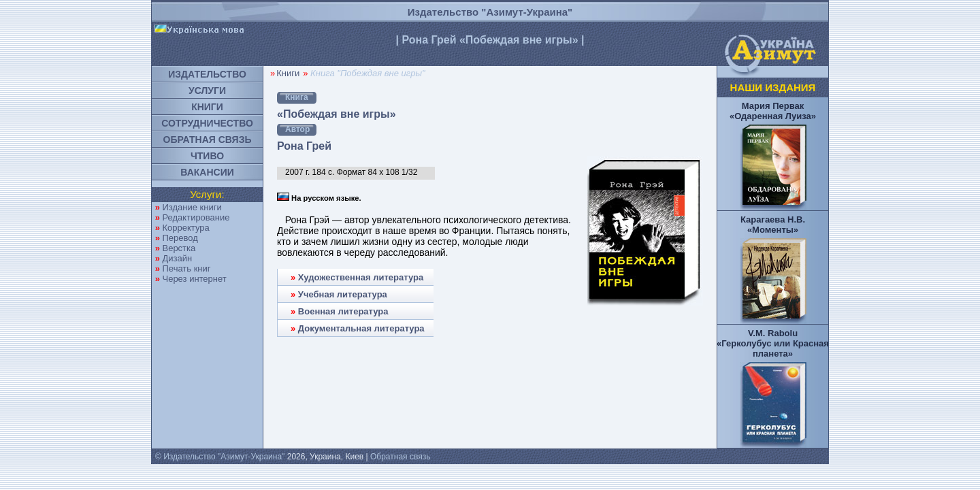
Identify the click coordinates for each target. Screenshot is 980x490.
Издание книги (192, 207)
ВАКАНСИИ (207, 172)
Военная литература (343, 311)
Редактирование (196, 217)
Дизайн (177, 258)
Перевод (180, 238)
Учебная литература (343, 294)
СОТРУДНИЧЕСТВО (207, 123)
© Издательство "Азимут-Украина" (220, 457)
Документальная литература (361, 328)
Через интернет (194, 279)
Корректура (185, 228)
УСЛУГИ (207, 91)
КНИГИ (207, 107)
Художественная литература (361, 277)
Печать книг (186, 268)
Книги (288, 73)
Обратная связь (400, 457)
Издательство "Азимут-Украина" (490, 12)
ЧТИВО (207, 156)
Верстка (179, 248)
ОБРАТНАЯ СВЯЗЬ (208, 140)
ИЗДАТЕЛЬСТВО (207, 74)
